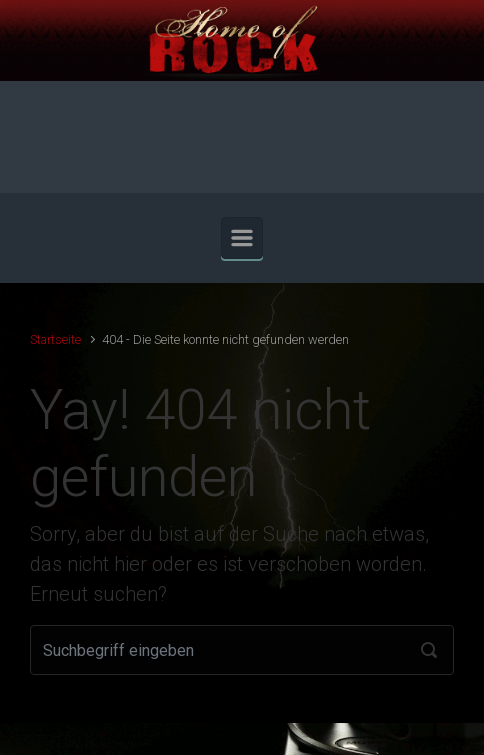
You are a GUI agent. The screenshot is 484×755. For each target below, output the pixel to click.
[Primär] (242, 238)
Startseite (55, 339)
